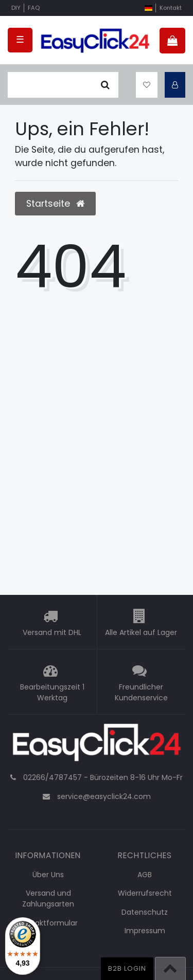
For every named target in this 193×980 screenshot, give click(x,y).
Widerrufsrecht (145, 893)
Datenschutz (145, 912)
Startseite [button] (55, 204)
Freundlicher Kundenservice (141, 692)
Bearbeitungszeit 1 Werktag (52, 692)
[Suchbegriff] (50, 85)
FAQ (34, 8)
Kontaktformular (48, 923)
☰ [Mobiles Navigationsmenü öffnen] (20, 40)
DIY (16, 8)
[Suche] (105, 85)
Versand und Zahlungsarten (48, 899)
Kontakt (171, 8)
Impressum (145, 931)
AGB (145, 875)
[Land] (148, 8)
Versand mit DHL (52, 632)
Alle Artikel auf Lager (141, 632)
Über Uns (48, 875)
